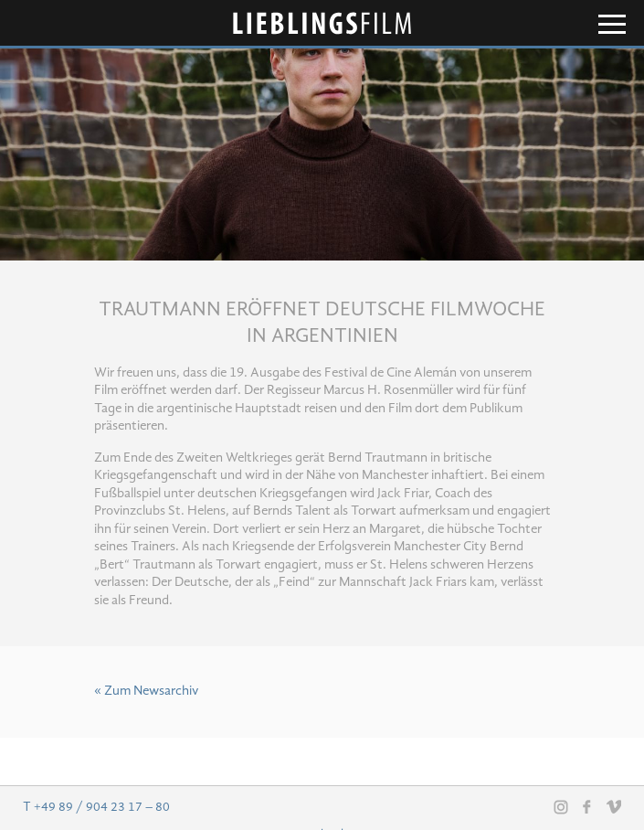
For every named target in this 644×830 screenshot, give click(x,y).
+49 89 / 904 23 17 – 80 (102, 807)
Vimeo (614, 806)
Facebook (587, 806)
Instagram (561, 807)
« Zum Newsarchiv (146, 692)
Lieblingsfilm (322, 23)
